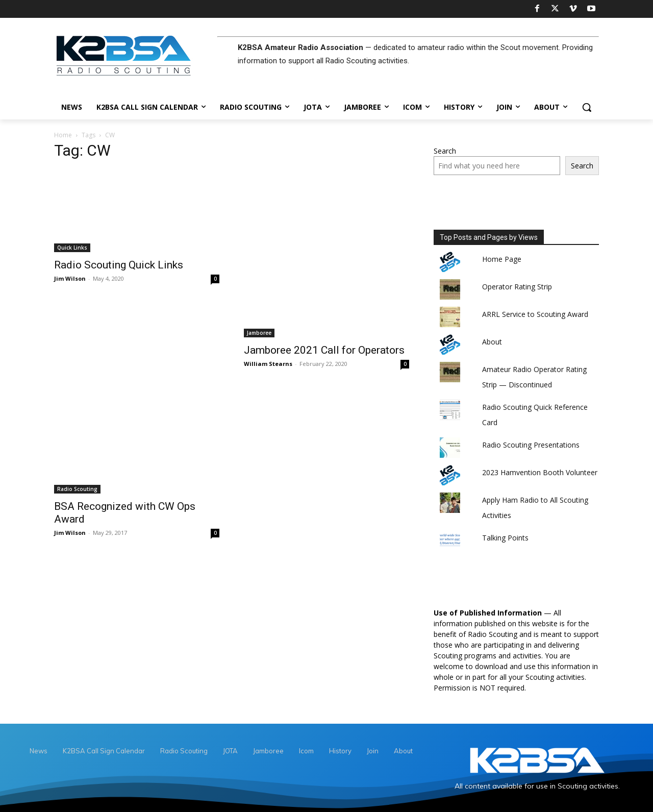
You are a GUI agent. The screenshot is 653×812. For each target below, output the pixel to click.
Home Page (502, 259)
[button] (587, 107)
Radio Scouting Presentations (531, 445)
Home (63, 135)
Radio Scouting (77, 489)
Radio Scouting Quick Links (119, 265)
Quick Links (72, 248)
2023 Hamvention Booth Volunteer (540, 472)
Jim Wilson (70, 278)
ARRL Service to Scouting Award (535, 314)
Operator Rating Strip (517, 287)
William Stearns (268, 364)
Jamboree (259, 333)
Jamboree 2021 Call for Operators (324, 350)
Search (445, 151)
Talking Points (505, 538)
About (492, 342)
